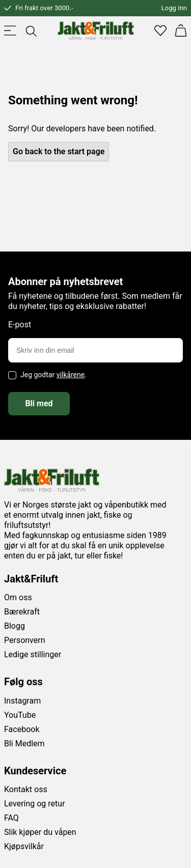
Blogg (15, 626)
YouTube (20, 715)
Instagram (22, 701)
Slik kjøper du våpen (40, 832)
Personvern (25, 640)
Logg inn (174, 8)
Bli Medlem (24, 744)
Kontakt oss (26, 789)
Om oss (18, 597)
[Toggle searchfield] (31, 31)
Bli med (39, 403)
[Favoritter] (160, 31)
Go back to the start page (59, 151)
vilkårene (71, 375)
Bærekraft (22, 612)
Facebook (22, 729)
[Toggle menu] (10, 31)
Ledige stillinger (33, 654)
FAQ (11, 818)
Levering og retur (35, 804)
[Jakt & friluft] (96, 31)
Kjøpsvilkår (24, 846)
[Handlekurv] (181, 31)
